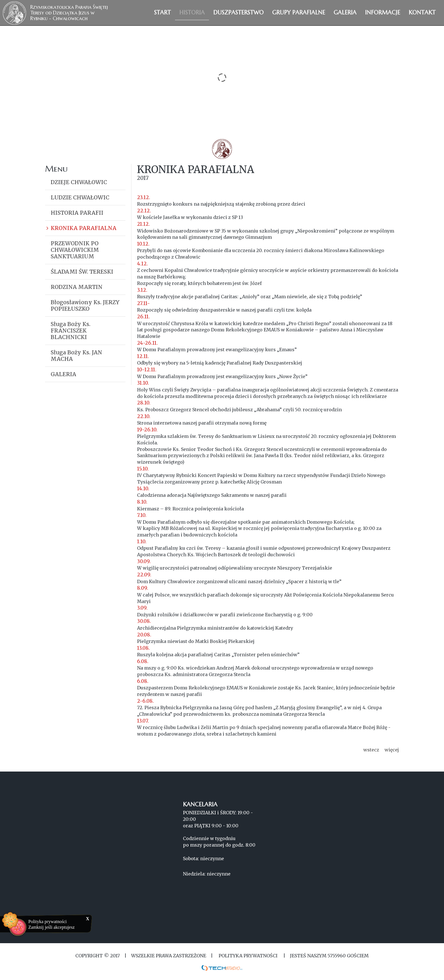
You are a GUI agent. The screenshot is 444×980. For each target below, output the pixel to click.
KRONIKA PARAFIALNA (84, 228)
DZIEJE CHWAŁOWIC (79, 182)
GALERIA (63, 374)
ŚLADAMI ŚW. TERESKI (82, 272)
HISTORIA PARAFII (77, 213)
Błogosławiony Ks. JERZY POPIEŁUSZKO (85, 305)
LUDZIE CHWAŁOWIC (80, 197)
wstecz (371, 750)
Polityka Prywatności (248, 956)
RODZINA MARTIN (77, 287)
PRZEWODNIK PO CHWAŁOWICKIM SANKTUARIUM (75, 250)
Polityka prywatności (48, 922)
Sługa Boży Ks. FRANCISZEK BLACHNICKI (71, 331)
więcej (392, 750)
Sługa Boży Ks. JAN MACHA (76, 356)
